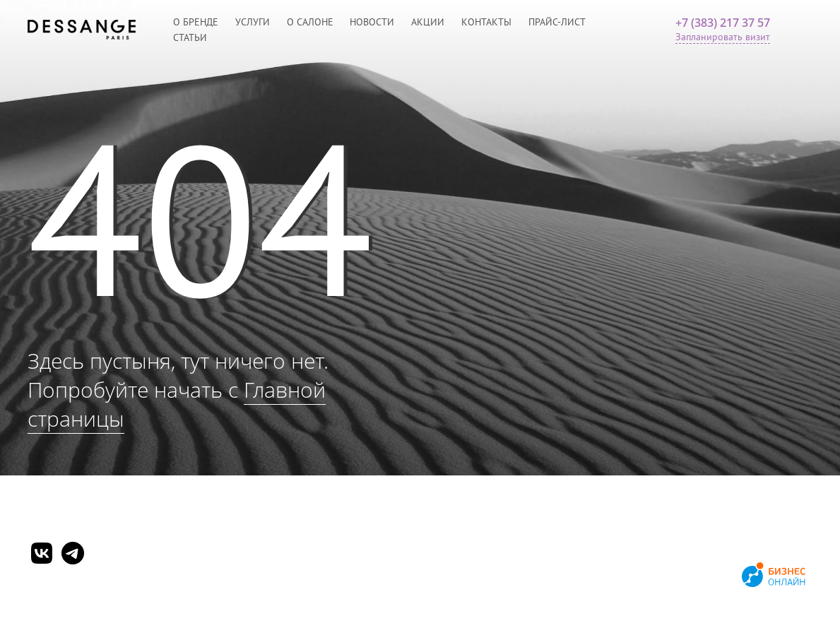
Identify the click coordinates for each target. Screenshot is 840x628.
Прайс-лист (557, 22)
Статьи (190, 37)
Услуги (253, 22)
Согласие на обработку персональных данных (130, 606)
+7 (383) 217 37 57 (723, 23)
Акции (428, 22)
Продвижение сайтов (688, 576)
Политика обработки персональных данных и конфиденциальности (179, 591)
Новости (372, 22)
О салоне (310, 22)
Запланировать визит (723, 37)
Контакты (486, 22)
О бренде (196, 22)
